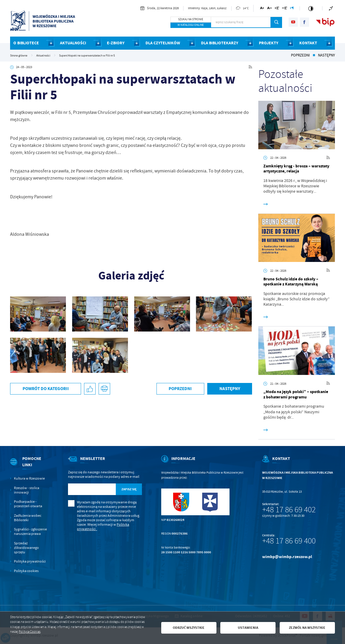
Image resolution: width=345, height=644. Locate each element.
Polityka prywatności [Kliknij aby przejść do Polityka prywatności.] (30, 561)
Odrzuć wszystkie (189, 628)
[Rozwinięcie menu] (29, 466)
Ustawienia (248, 628)
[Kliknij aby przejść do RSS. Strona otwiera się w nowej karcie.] (250, 67)
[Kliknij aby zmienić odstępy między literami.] (270, 9)
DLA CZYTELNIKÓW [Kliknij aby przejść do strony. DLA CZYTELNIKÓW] (163, 43)
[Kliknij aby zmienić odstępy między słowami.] (285, 9)
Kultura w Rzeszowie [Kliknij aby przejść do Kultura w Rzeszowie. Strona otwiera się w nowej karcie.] (29, 479)
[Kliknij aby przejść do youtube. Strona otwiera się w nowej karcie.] (293, 22)
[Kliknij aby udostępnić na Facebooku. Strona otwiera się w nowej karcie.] (90, 389)
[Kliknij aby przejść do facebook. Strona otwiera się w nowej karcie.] (304, 22)
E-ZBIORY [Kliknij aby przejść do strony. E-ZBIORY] (116, 43)
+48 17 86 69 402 (289, 510)
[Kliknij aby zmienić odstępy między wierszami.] (277, 9)
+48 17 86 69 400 (289, 541)
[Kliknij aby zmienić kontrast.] (311, 8)
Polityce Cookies (30, 632)
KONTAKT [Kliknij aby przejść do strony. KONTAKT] (308, 43)
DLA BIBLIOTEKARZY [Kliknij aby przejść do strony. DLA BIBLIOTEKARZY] (220, 43)
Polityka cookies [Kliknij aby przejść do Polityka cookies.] (26, 571)
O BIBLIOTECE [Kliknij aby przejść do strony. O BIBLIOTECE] (26, 43)
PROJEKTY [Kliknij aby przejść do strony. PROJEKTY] (269, 43)
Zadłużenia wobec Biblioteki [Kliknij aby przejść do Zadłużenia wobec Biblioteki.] (28, 518)
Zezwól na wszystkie (307, 628)
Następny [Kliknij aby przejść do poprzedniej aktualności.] (326, 55)
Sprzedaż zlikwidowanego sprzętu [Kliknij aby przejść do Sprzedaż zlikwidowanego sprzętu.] (26, 548)
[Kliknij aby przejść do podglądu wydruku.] (104, 389)
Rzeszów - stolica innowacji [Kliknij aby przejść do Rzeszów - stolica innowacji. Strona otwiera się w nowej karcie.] (27, 490)
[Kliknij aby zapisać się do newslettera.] (129, 489)
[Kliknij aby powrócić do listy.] (314, 55)
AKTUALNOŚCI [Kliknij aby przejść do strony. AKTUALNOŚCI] (73, 43)
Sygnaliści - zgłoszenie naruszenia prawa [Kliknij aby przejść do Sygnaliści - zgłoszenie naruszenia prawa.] (30, 532)
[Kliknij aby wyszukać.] (276, 22)
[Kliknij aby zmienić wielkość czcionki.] (262, 9)
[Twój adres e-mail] (92, 489)
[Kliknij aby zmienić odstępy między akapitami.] (292, 9)
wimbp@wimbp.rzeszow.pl (287, 557)
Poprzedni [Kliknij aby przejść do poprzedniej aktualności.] (300, 55)
